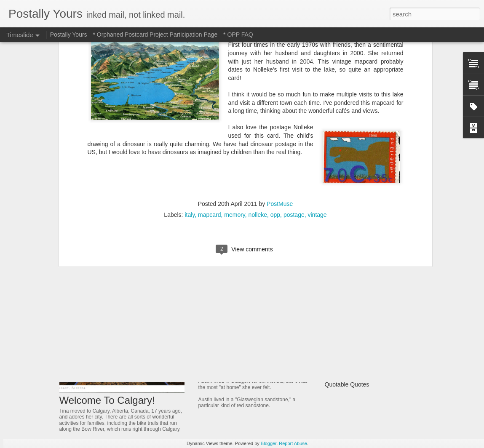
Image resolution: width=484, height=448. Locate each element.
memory (235, 99)
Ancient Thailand (347, 296)
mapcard (209, 99)
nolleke (258, 99)
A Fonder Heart (345, 325)
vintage (317, 99)
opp (275, 99)
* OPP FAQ (238, 35)
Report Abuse (293, 443)
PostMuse (280, 88)
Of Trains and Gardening (357, 281)
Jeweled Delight (225, 317)
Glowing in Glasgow (232, 360)
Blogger (269, 443)
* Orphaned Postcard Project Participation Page (155, 35)
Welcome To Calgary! (107, 400)
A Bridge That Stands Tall (358, 340)
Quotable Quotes (347, 384)
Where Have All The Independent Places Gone (386, 370)
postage (294, 99)
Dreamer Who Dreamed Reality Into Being (380, 311)
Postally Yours (69, 35)
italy (190, 99)
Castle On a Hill (345, 355)
